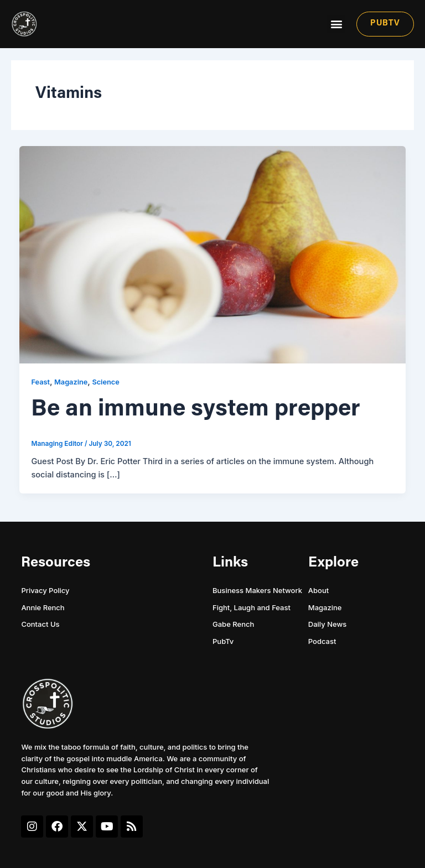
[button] (336, 24)
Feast (40, 382)
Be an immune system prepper (196, 410)
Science (105, 382)
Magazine (71, 382)
